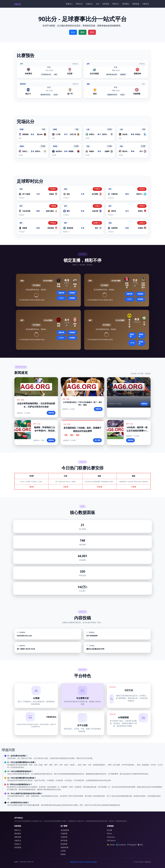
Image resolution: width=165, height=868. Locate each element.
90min (109, 834)
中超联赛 (64, 834)
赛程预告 (126, 4)
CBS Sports (111, 840)
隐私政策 (73, 862)
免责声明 (87, 862)
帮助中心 (116, 4)
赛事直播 (136, 4)
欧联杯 (63, 854)
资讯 (92, 32)
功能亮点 (146, 4)
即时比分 (79, 4)
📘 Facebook (121, 845)
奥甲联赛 (64, 840)
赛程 (82, 32)
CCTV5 (61, 298)
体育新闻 (106, 4)
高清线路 (72, 293)
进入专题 (97, 440)
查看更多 (144, 404)
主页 (98, 4)
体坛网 (109, 830)
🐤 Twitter (111, 845)
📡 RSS (140, 845)
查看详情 (51, 413)
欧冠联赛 (64, 844)
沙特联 (63, 851)
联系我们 (94, 862)
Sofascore (111, 837)
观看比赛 (61, 293)
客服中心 (69, 4)
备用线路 (72, 298)
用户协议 (80, 862)
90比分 (18, 4)
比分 (73, 32)
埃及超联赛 (65, 830)
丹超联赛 (64, 837)
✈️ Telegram (132, 845)
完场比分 (89, 4)
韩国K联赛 (65, 847)
